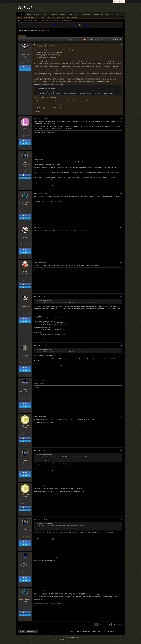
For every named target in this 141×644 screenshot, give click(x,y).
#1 (121, 45)
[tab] (22, 36)
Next (120, 624)
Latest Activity (32, 36)
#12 (121, 485)
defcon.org (74, 14)
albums (45, 14)
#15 (121, 590)
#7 (121, 297)
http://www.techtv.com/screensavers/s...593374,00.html (50, 334)
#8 (121, 346)
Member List (75, 17)
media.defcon (86, 14)
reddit (109, 14)
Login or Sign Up (119, 1)
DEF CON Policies (109, 632)
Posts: (21, 63)
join (79, 25)
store (116, 14)
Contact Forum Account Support (85, 632)
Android (58, 17)
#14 (121, 554)
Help (72, 632)
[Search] (78, 40)
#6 (121, 262)
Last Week (31, 17)
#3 (121, 153)
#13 (121, 520)
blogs (29, 14)
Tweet (25, 70)
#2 (121, 119)
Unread (38, 17)
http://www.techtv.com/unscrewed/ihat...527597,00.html (50, 324)
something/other (46, 202)
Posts (22, 36)
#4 (121, 193)
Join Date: (22, 62)
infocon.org (99, 14)
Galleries (54, 14)
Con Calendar (46, 17)
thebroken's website (39, 97)
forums (21, 14)
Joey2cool (44, 108)
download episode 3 (52, 97)
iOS (53, 17)
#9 (121, 380)
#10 (121, 416)
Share (25, 67)
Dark (22, 632)
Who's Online (66, 17)
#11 (121, 451)
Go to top (119, 632)
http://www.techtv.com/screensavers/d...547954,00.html (50, 323)
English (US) (32, 632)
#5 (121, 228)
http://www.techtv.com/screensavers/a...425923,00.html (50, 329)
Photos (44, 36)
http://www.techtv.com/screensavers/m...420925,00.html (50, 318)
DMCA (100, 632)
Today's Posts (22, 17)
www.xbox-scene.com (41, 310)
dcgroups (64, 14)
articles (37, 14)
